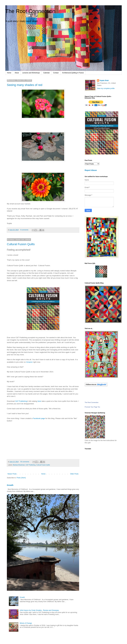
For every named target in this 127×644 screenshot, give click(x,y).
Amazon (29, 362)
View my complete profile (106, 88)
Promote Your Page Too (92, 407)
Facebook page (39, 418)
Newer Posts (12, 474)
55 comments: (25, 462)
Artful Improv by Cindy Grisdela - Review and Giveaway (39, 610)
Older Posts (74, 474)
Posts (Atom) (21, 478)
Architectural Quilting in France (73, 73)
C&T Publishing (21, 401)
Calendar (47, 73)
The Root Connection (30, 11)
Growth (10, 485)
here (39, 401)
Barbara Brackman (19, 465)
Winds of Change (26, 623)
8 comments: (25, 230)
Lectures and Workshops (31, 73)
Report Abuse (91, 170)
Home (9, 73)
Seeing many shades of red (25, 85)
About (17, 73)
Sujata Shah (104, 80)
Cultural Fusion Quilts (21, 244)
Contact (56, 73)
